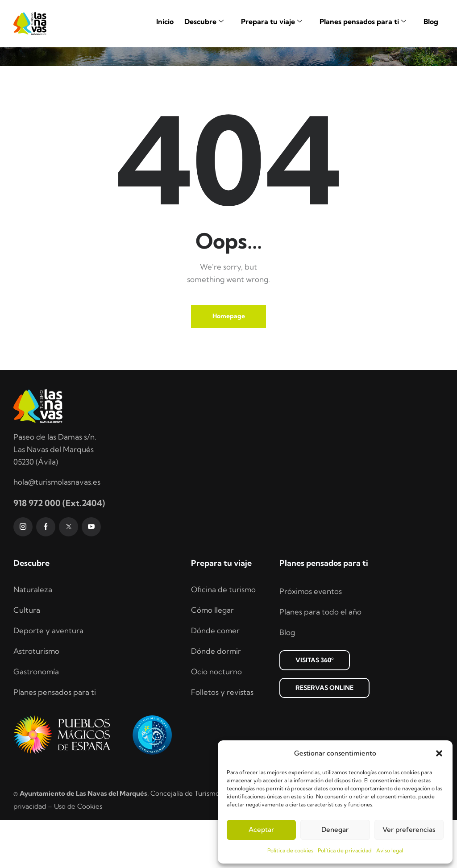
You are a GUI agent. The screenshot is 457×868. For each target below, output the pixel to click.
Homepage (229, 364)
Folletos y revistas (222, 740)
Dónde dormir (216, 699)
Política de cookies (290, 850)
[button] (439, 753)
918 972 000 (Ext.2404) (59, 550)
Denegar (335, 829)
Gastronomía (36, 719)
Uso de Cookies (78, 853)
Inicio (165, 21)
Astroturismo (37, 699)
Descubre (207, 21)
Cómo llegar (213, 658)
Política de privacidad (345, 850)
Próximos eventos (311, 639)
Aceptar (261, 829)
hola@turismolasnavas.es (57, 530)
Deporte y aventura (49, 678)
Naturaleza (33, 637)
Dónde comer (216, 678)
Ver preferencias (409, 829)
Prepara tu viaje (275, 21)
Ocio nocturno (216, 719)
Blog (431, 21)
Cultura (27, 658)
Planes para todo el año (320, 659)
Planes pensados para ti (366, 21)
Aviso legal (390, 850)
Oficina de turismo (224, 637)
